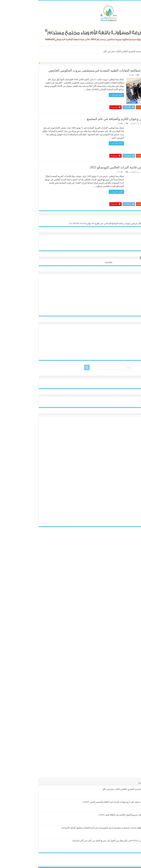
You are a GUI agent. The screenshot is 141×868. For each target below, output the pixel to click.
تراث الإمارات (97, 123)
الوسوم (103, 783)
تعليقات (114, 783)
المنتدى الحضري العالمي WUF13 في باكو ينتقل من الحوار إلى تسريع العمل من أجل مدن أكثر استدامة (78, 841)
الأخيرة (135, 783)
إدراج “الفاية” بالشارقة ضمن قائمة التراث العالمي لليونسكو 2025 (95, 167)
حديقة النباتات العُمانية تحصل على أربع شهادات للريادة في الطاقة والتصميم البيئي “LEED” (83, 802)
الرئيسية (135, 57)
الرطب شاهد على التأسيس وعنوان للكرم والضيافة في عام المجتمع (93, 119)
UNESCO (106, 75)
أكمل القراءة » (78, 95)
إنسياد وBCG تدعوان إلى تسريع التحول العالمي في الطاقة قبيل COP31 (91, 815)
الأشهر (125, 783)
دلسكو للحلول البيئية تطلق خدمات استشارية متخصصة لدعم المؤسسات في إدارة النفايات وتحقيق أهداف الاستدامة (72, 828)
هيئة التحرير (131, 75)
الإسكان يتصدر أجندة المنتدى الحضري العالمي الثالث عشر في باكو (94, 51)
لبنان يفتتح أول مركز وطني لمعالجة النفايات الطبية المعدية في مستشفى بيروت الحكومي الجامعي (74, 70)
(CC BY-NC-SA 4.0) (40, 223)
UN (118, 57)
